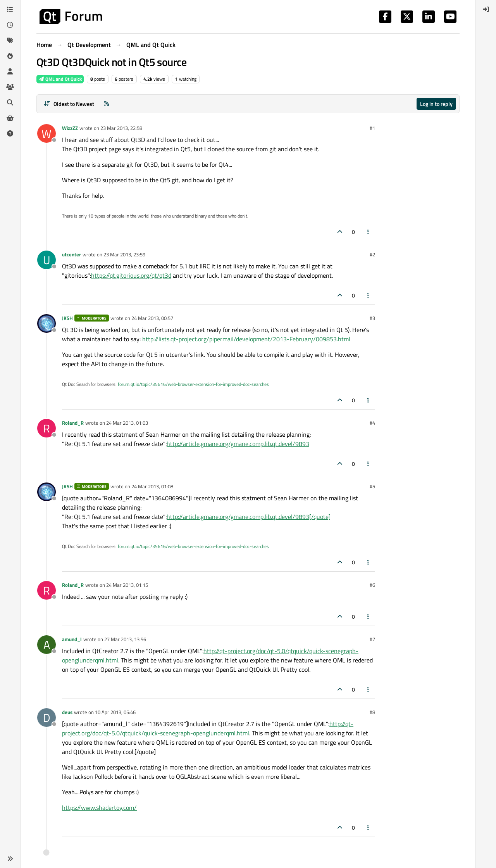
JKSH (67, 318)
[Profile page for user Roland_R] (46, 428)
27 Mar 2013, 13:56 (125, 639)
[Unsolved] (10, 133)
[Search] (10, 102)
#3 (372, 318)
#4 (372, 423)
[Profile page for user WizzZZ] (46, 133)
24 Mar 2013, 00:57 (152, 318)
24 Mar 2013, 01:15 (127, 585)
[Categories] (10, 9)
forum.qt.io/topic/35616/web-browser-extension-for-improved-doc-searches (193, 384)
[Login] (486, 9)
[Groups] (10, 87)
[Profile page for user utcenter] (46, 260)
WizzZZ (70, 128)
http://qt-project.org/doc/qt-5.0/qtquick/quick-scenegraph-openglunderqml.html (208, 728)
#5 (372, 486)
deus (67, 712)
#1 (372, 128)
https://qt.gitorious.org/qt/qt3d (131, 275)
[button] (10, 859)
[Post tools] (369, 232)
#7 (372, 639)
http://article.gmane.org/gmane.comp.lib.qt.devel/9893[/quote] (249, 517)
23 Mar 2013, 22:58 (121, 128)
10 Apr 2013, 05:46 (115, 712)
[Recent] (10, 25)
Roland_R (73, 423)
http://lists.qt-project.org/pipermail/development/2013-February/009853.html (246, 339)
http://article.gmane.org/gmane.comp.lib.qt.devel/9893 (238, 444)
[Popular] (10, 56)
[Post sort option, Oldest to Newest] (69, 104)
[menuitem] (486, 9)
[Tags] (10, 40)
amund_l (72, 639)
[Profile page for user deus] (46, 718)
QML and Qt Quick (60, 79)
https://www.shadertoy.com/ (99, 807)
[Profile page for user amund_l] (46, 645)
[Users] (10, 71)
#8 (372, 712)
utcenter (71, 254)
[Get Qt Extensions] (10, 118)
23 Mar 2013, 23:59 (124, 254)
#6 (372, 585)
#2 (372, 254)
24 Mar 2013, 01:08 (152, 486)
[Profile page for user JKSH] (46, 323)
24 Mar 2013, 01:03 (127, 423)
